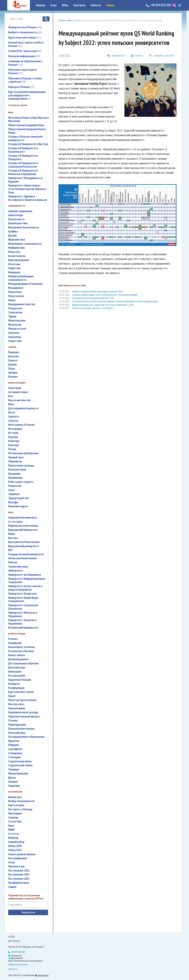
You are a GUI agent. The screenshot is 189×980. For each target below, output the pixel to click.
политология (16, 296)
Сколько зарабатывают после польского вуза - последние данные (105, 295)
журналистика (17, 240)
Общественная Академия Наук (26, 125)
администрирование (20, 211)
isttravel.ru (13, 969)
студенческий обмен (20, 765)
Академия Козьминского (23, 518)
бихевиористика (18, 223)
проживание (15, 478)
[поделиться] (116, 56)
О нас (54, 5)
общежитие (15, 461)
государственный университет (26, 554)
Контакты (79, 5)
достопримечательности (23, 408)
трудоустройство (19, 498)
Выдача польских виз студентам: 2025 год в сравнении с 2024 (103, 305)
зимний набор (16, 842)
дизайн (12, 236)
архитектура (16, 215)
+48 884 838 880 (159, 5)
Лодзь (12, 369)
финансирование (18, 774)
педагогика (15, 292)
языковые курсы (18, 506)
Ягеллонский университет (23, 628)
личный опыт (16, 457)
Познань (13, 377)
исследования (17, 676)
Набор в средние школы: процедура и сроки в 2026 (97, 291)
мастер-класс (16, 704)
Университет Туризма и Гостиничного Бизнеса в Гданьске (28, 198)
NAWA (11, 830)
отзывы (13, 720)
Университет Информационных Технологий (27, 580)
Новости (96, 5)
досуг (12, 412)
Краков (12, 365)
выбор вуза (15, 797)
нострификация (18, 858)
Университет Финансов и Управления (23, 614)
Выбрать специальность (25, 32)
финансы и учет (17, 329)
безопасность (16, 219)
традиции (14, 494)
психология (15, 308)
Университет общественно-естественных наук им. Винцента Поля (27, 189)
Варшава (13, 352)
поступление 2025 (19, 879)
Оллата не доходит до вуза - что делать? (93, 308)
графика (13, 231)
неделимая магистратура (23, 712)
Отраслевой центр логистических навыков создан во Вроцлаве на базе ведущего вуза (115, 301)
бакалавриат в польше (22, 647)
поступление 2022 (19, 875)
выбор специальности (21, 801)
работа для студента (21, 482)
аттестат (14, 834)
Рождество (15, 486)
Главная (41, 5)
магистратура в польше (22, 700)
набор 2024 (15, 850)
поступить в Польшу (20, 809)
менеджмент (16, 288)
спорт (12, 490)
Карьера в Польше (22, 87)
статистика (15, 822)
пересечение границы (21, 466)
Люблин (13, 373)
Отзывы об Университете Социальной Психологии (23, 165)
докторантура (17, 667)
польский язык (17, 733)
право (12, 300)
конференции (16, 688)
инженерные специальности (25, 244)
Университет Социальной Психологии (23, 607)
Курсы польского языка (24, 37)
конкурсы (14, 684)
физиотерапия (17, 321)
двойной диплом (18, 659)
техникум (14, 770)
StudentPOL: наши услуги (25, 51)
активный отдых (18, 392)
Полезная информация (24, 56)
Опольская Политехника (22, 558)
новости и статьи (74, 20)
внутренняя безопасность (24, 227)
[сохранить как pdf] (161, 56)
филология (15, 325)
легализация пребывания (23, 453)
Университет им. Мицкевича (25, 575)
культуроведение (19, 260)
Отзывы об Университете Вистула (28, 144)
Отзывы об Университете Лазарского (23, 157)
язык (11, 826)
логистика (14, 264)
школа (12, 778)
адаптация (15, 388)
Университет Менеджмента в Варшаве (25, 180)
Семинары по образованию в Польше (25, 63)
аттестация (15, 522)
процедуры (15, 813)
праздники (14, 474)
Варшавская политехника (23, 526)
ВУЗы (65, 5)
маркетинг (14, 268)
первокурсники (17, 725)
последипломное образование (26, 737)
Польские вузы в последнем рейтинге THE (93, 298)
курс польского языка (21, 692)
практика (14, 741)
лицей (12, 696)
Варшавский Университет (23, 530)
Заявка (110, 5)
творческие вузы (18, 567)
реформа (14, 745)
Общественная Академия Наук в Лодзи (27, 131)
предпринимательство (22, 304)
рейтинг (13, 562)
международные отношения (25, 284)
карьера (13, 437)
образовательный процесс (24, 717)
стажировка (15, 753)
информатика (16, 248)
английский (15, 643)
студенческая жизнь (20, 761)
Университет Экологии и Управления (22, 622)
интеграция (15, 429)
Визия (12, 534)
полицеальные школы (21, 729)
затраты (13, 421)
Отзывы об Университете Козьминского (23, 150)
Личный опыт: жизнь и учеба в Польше (26, 44)
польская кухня (17, 470)
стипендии (14, 757)
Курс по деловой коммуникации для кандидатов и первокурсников (27, 95)
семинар (13, 818)
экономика (15, 337)
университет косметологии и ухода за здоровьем (25, 588)
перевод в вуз (16, 866)
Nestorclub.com (43, 975)
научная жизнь (17, 708)
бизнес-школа (16, 655)
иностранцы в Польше (22, 425)
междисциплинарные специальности (21, 278)
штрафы (13, 502)
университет (16, 571)
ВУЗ (10, 550)
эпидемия (14, 786)
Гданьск (13, 360)
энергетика (15, 341)
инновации (15, 672)
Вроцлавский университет (24, 546)
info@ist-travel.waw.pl (18, 964)
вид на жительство (19, 400)
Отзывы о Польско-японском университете (25, 138)
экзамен (13, 782)
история (13, 433)
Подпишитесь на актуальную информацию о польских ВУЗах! (26, 897)
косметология (17, 256)
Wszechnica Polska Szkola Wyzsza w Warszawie (29, 119)
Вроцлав (13, 356)
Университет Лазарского (23, 594)
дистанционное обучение (24, 663)
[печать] (137, 56)
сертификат (15, 749)
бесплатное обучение (21, 651)
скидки (12, 887)
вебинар (13, 838)
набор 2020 (15, 846)
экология (14, 333)
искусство (14, 252)
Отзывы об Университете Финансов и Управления (23, 172)
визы (11, 404)
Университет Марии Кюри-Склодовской (24, 600)
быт (11, 396)
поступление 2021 (19, 871)
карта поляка (16, 805)
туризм (12, 317)
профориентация (18, 883)
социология (15, 312)
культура (14, 445)
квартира (14, 441)
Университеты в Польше (25, 27)
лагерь (12, 449)
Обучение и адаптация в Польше (22, 71)
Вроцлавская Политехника (24, 542)
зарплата (14, 417)
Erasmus (13, 639)
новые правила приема (22, 854)
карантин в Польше (20, 680)
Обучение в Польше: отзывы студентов (25, 80)
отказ (12, 862)
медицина (14, 272)
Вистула (13, 538)
